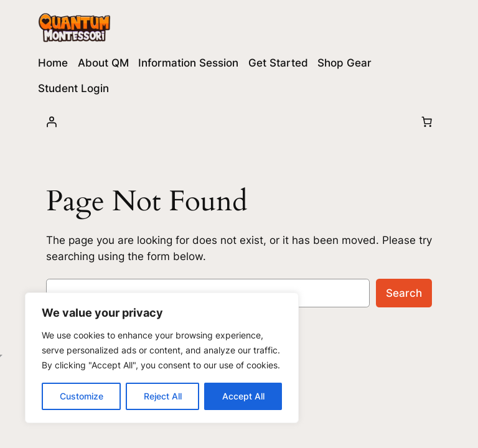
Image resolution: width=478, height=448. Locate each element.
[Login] (51, 121)
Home (53, 63)
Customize (82, 396)
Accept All (243, 396)
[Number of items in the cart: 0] (427, 121)
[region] (162, 358)
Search (404, 293)
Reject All (163, 396)
